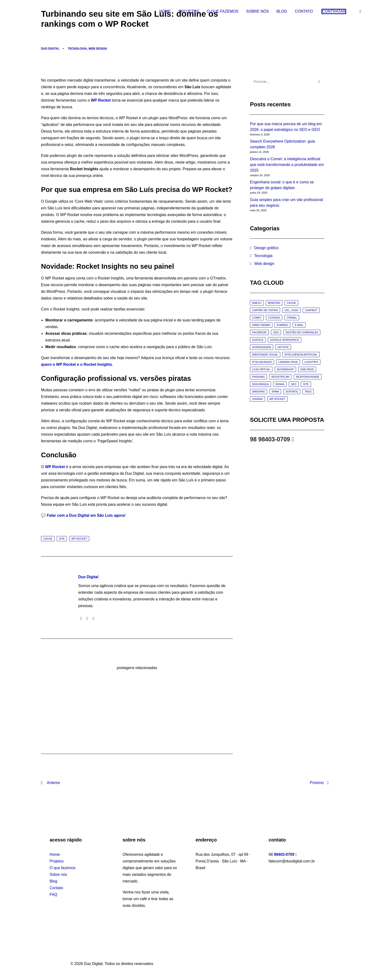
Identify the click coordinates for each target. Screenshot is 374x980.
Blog (282, 12)
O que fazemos (223, 12)
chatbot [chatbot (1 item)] (311, 310)
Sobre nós (257, 12)
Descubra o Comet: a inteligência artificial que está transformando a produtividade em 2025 (287, 165)
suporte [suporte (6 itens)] (292, 392)
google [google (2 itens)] (258, 340)
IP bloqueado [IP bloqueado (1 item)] (262, 362)
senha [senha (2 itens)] (280, 384)
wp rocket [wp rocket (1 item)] (277, 399)
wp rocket (79, 539)
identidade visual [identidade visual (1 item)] (265, 355)
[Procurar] (287, 82)
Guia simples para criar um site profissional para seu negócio (286, 203)
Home (165, 12)
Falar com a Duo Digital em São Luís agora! (86, 515)
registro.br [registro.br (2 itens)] (280, 377)
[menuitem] (165, 12)
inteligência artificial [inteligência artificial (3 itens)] (301, 355)
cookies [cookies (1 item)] (274, 318)
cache (48, 539)
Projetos (189, 12)
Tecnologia (77, 49)
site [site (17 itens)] (306, 384)
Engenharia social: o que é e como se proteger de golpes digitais (282, 185)
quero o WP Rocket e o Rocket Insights (77, 364)
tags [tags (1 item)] (308, 392)
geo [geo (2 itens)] (276, 332)
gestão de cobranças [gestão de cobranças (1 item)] (302, 332)
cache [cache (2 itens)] (291, 303)
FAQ (53, 895)
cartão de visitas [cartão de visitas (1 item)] (265, 310)
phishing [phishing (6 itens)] (258, 377)
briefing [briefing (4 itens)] (274, 303)
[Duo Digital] (20, 12)
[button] (361, 12)
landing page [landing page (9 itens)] (288, 362)
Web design (98, 49)
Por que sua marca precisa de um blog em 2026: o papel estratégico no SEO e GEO (286, 127)
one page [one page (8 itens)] (307, 369)
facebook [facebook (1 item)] (259, 332)
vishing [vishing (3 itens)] (257, 399)
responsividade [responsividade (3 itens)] (308, 377)
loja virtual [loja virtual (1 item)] (261, 369)
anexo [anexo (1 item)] (257, 303)
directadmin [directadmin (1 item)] (261, 325)
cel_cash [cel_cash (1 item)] (291, 310)
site (62, 539)
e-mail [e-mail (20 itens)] (299, 325)
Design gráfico (266, 248)
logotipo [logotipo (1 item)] (311, 362)
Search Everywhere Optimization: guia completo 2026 (282, 144)
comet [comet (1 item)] (257, 318)
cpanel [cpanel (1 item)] (292, 318)
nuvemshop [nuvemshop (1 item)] (285, 369)
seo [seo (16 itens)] (294, 384)
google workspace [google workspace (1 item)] (284, 340)
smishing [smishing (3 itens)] (259, 392)
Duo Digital (50, 49)
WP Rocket (101, 100)
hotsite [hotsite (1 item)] (283, 347)
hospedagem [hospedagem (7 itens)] (262, 347)
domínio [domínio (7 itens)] (282, 325)
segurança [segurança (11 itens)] (260, 384)
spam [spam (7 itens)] (275, 392)
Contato (304, 12)
